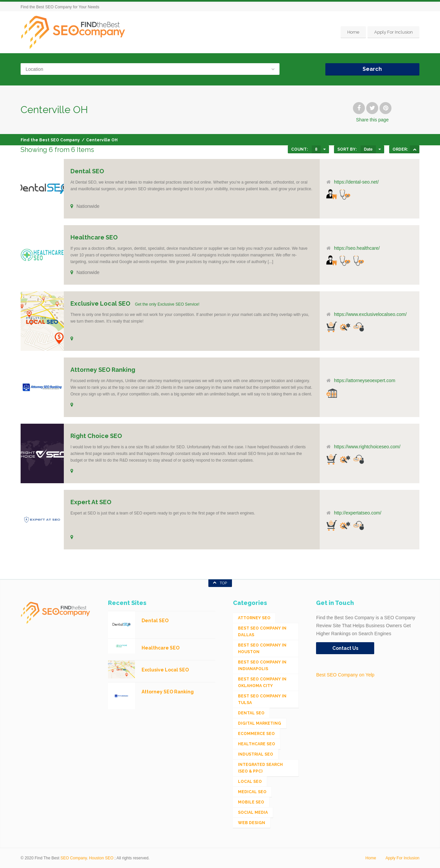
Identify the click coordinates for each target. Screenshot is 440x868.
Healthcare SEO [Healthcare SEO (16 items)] (257, 744)
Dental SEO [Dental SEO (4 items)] (251, 713)
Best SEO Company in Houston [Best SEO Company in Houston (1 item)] (262, 649)
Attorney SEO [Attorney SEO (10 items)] (254, 618)
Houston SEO (101, 858)
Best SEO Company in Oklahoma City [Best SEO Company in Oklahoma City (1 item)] (262, 682)
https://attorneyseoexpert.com (365, 380)
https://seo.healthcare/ (357, 248)
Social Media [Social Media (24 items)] (253, 812)
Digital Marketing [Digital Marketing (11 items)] (260, 723)
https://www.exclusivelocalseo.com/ (370, 314)
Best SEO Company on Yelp (345, 675)
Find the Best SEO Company (50, 140)
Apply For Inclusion (393, 32)
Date (368, 149)
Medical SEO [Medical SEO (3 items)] (252, 792)
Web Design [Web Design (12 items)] (252, 823)
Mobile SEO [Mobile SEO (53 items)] (251, 802)
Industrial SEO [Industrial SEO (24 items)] (256, 754)
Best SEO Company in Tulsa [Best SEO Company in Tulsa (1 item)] (262, 699)
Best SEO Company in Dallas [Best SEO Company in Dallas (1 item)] (262, 632)
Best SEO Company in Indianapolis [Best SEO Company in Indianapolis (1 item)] (262, 665)
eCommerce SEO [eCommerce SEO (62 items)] (256, 734)
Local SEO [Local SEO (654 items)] (250, 782)
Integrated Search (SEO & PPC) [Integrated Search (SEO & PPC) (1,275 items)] (260, 768)
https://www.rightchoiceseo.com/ (367, 447)
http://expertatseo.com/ (358, 513)
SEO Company (74, 858)
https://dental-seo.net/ (356, 182)
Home (353, 32)
